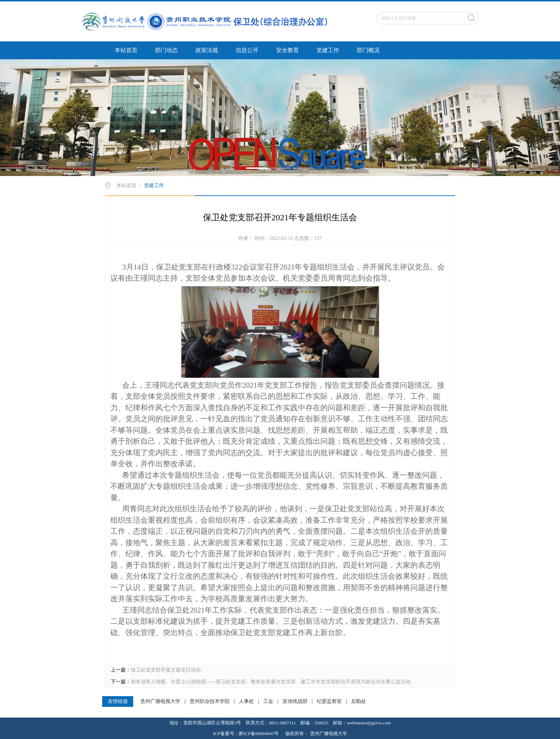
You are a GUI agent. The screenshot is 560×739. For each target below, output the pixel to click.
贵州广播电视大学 (160, 702)
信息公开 (247, 50)
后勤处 (359, 702)
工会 (268, 702)
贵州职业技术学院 (210, 702)
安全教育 (287, 50)
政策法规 (207, 50)
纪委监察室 (329, 702)
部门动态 (166, 50)
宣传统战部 (295, 702)
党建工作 (328, 50)
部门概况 (368, 50)
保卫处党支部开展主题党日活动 (166, 670)
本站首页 (126, 50)
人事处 (246, 702)
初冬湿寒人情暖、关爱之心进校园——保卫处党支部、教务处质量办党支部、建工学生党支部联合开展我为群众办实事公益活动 (271, 682)
